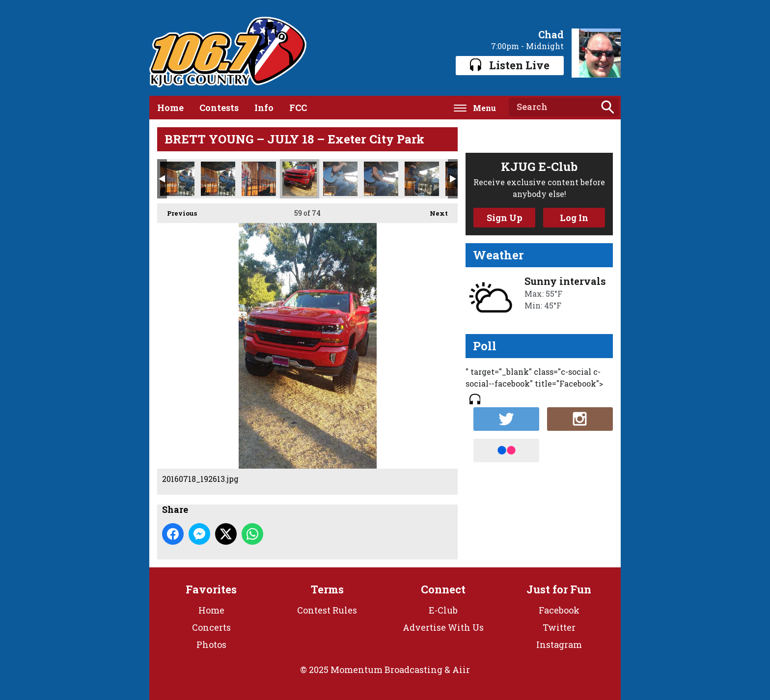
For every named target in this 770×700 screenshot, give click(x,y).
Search (607, 107)
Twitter (559, 627)
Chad (551, 34)
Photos (211, 644)
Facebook (559, 610)
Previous (177, 210)
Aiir (461, 670)
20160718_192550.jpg (381, 179)
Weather (498, 255)
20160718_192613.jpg (300, 179)
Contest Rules (327, 610)
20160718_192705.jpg (259, 179)
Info (264, 108)
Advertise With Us (443, 627)
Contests (219, 108)
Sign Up (505, 218)
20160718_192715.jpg (177, 179)
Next (434, 210)
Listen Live (510, 65)
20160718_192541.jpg (422, 179)
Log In (574, 218)
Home (170, 108)
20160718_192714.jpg (218, 179)
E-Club (443, 610)
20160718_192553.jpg (340, 179)
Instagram (559, 644)
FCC (298, 108)
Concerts (211, 627)
